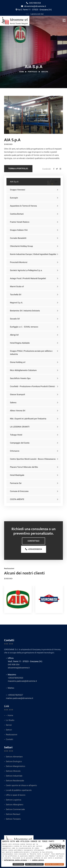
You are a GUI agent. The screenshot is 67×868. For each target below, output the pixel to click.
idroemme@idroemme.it (34, 6)
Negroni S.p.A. (16, 303)
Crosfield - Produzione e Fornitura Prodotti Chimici (32, 386)
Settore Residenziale (15, 781)
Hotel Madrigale (17, 475)
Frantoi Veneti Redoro (20, 222)
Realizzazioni (12, 735)
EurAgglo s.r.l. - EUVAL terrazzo (24, 327)
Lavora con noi (37, 14)
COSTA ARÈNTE (17, 499)
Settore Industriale (14, 776)
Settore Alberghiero (15, 805)
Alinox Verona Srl (18, 411)
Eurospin (14, 198)
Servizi (9, 725)
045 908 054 (33, 3)
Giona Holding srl (18, 362)
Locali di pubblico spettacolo (19, 790)
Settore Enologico (14, 761)
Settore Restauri (13, 814)
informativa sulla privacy (15, 860)
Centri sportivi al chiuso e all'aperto (21, 785)
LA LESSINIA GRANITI (20, 427)
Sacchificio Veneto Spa (20, 378)
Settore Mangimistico (16, 766)
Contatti (9, 739)
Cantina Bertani (17, 214)
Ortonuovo (15, 451)
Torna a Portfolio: (18, 169)
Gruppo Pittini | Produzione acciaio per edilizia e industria (31, 353)
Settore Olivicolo (13, 771)
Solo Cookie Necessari (34, 864)
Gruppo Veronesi (18, 190)
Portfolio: (33, 72)
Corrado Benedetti (18, 238)
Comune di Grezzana (19, 491)
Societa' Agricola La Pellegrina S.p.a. (26, 270)
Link (7, 706)
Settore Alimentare (14, 757)
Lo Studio (10, 720)
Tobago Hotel (16, 435)
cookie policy (38, 860)
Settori (9, 730)
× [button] (64, 841)
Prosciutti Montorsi (19, 262)
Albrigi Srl (14, 335)
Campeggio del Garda (20, 443)
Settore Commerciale (15, 809)
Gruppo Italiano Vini (19, 230)
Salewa (13, 403)
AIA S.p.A (14, 182)
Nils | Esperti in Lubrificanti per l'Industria (28, 419)
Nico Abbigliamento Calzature (23, 370)
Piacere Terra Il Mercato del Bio (24, 467)
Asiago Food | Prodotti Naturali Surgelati (28, 278)
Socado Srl (15, 319)
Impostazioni (18, 864)
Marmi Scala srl (17, 287)
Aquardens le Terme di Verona (23, 206)
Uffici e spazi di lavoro (16, 795)
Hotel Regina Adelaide (20, 343)
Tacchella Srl (16, 295)
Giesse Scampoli (17, 394)
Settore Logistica (14, 800)
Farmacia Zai (16, 483)
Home (22, 72)
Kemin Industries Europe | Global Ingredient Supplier (33, 254)
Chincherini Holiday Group (21, 246)
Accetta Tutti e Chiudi (54, 864)
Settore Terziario (13, 819)
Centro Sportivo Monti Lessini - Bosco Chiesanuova (33, 459)
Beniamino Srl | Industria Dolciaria (25, 311)
